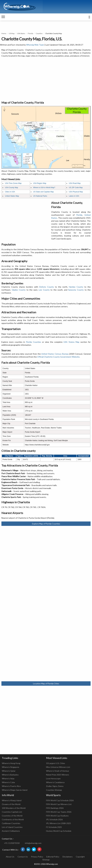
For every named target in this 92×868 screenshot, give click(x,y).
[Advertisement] (46, 79)
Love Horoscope (53, 778)
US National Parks (40, 196)
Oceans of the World (11, 804)
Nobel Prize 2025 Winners (58, 775)
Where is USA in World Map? (44, 188)
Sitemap (46, 860)
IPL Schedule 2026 (54, 819)
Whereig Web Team (35, 45)
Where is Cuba (8, 782)
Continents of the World (13, 819)
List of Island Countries (12, 827)
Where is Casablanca (55, 782)
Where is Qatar (9, 771)
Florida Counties (34, 342)
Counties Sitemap (54, 790)
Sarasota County (76, 290)
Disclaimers (68, 857)
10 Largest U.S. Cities (56, 763)
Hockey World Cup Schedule (59, 831)
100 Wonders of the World (14, 808)
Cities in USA (10, 192)
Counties (39, 33)
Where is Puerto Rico (11, 786)
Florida (30, 33)
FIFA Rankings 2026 (55, 808)
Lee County (44, 290)
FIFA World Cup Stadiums (57, 816)
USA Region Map (40, 183)
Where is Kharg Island (12, 800)
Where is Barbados (10, 775)
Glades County (19, 290)
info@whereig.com (33, 843)
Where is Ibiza (8, 778)
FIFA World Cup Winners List (59, 804)
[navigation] (3, 17)
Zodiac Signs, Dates (55, 786)
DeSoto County (47, 287)
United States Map (12, 196)
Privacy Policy (37, 857)
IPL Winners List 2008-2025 (58, 823)
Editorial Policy (53, 857)
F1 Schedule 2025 (54, 827)
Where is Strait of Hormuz (57, 771)
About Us (10, 857)
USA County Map (11, 188)
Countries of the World (12, 816)
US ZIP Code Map (76, 188)
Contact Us (23, 857)
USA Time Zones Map (13, 183)
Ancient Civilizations (11, 831)
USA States (21, 33)
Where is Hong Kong (11, 763)
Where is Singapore (10, 767)
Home (4, 33)
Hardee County (76, 287)
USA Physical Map (76, 192)
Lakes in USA (74, 196)
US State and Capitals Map (43, 192)
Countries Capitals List (12, 812)
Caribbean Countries (11, 823)
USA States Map (71, 342)
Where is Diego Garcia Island (15, 790)
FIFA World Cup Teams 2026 (59, 812)
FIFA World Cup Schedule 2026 (60, 800)
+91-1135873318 (12, 843)
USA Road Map (75, 183)
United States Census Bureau (55, 354)
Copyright (80, 857)
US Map (12, 33)
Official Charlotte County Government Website (58, 357)
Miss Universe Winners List (58, 767)
